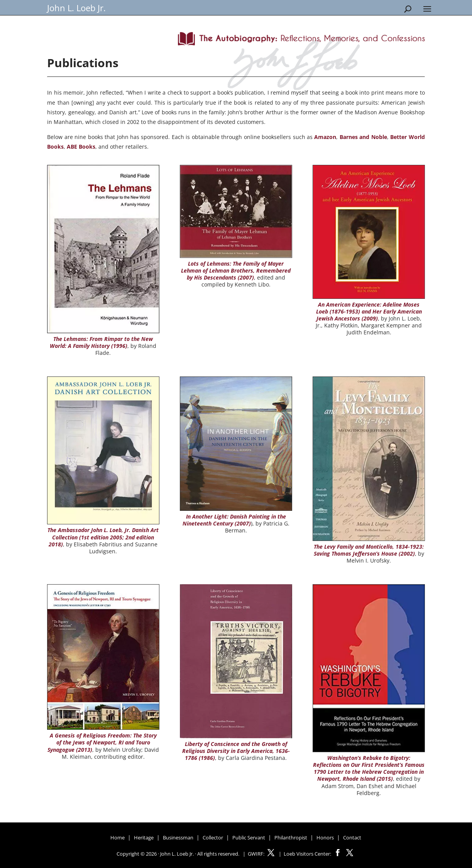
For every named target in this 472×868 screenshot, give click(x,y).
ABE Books (81, 147)
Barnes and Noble (363, 137)
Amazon (325, 137)
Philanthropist (291, 837)
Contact (352, 837)
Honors (325, 837)
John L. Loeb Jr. (76, 8)
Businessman (178, 837)
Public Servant (249, 837)
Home (118, 837)
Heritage (144, 837)
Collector (213, 837)
